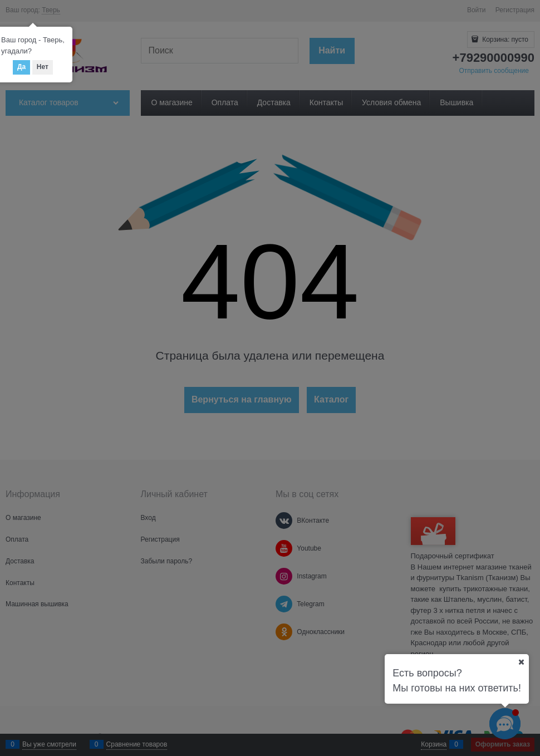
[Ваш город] (521, 662)
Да (21, 67)
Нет (43, 67)
